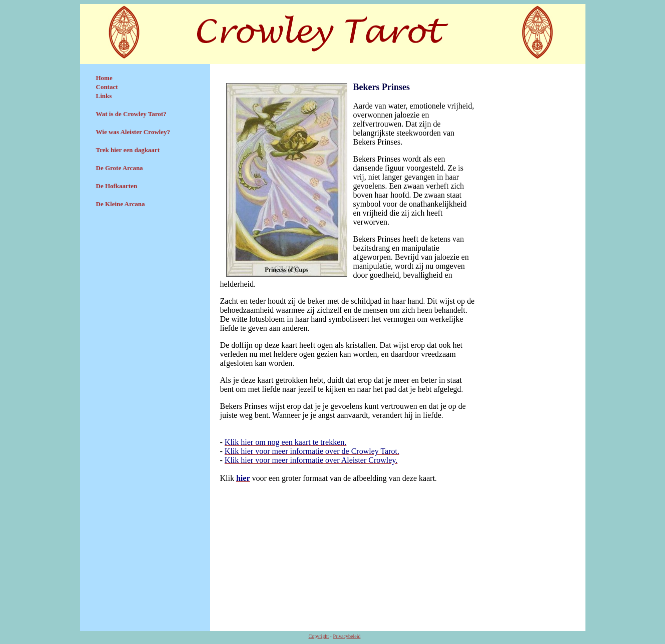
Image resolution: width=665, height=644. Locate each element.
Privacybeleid (347, 636)
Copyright (319, 636)
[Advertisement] (145, 289)
